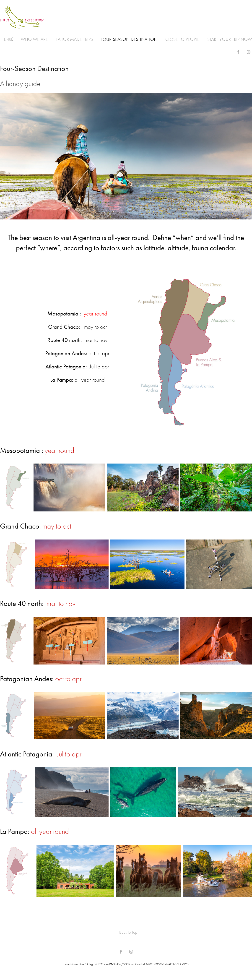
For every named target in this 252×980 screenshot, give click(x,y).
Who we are (34, 39)
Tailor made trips (74, 39)
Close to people (182, 39)
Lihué (9, 39)
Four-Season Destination (129, 39)
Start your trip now (230, 39)
